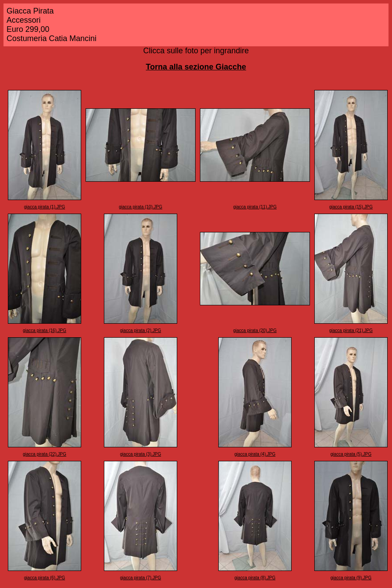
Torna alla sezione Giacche (196, 67)
